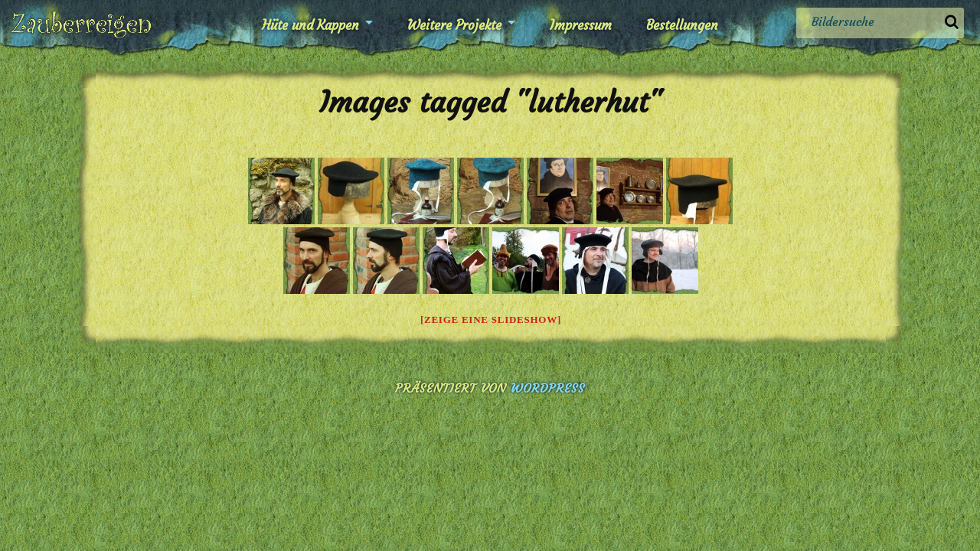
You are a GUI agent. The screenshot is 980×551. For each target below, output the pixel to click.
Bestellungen (682, 25)
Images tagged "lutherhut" (490, 102)
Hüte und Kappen (310, 25)
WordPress (548, 388)
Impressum (581, 25)
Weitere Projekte (454, 25)
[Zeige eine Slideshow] (491, 320)
